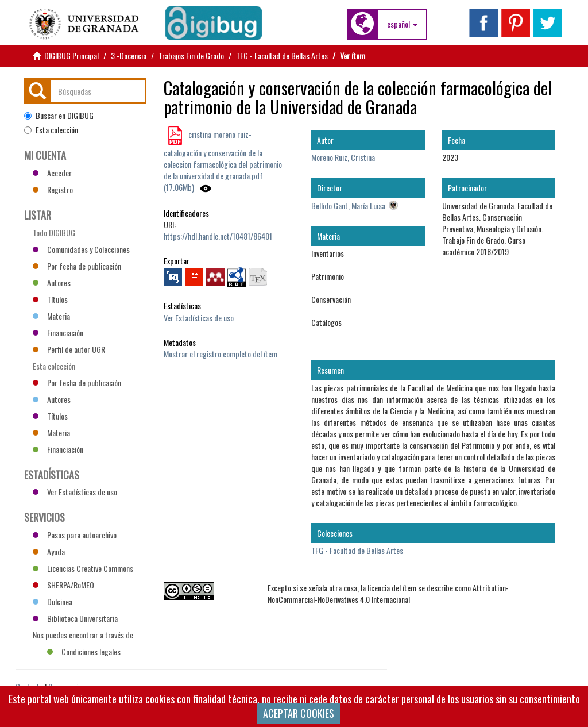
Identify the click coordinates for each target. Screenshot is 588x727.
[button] (402, 24)
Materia (51, 316)
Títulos (50, 299)
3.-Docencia (129, 55)
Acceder (52, 173)
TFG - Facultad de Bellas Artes (282, 55)
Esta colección (51, 130)
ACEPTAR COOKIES (299, 713)
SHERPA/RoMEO (63, 585)
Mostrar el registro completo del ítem (220, 354)
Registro (53, 189)
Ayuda (49, 551)
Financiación (58, 332)
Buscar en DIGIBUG (59, 116)
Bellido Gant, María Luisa (348, 205)
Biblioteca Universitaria (75, 618)
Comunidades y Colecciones (81, 249)
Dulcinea (53, 601)
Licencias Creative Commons (83, 568)
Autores (52, 282)
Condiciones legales (84, 651)
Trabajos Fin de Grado (191, 55)
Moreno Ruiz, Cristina (343, 157)
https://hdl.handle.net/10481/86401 (218, 236)
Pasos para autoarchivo (75, 535)
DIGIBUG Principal (71, 55)
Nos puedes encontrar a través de (83, 636)
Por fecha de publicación (77, 266)
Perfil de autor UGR (69, 349)
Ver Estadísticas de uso (199, 318)
